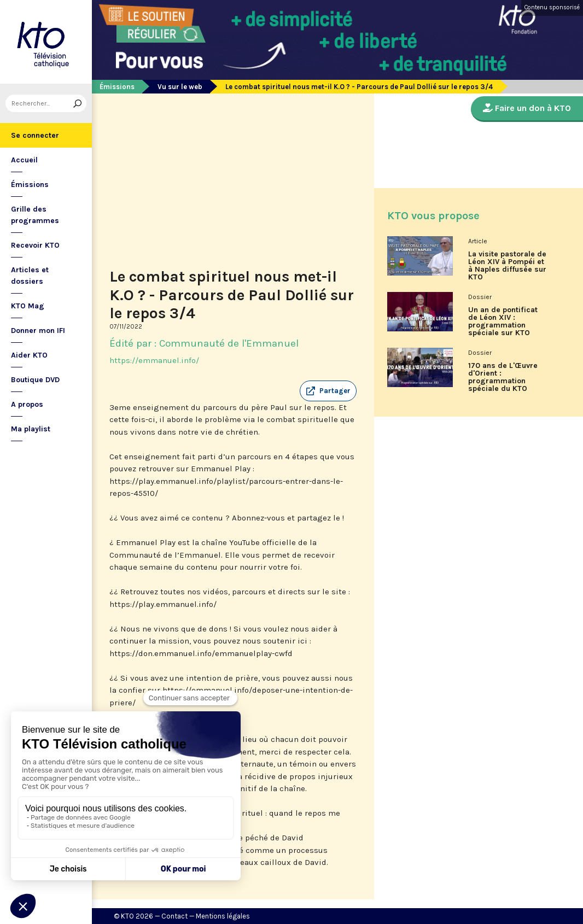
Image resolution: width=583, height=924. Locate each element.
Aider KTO (29, 355)
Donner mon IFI (38, 331)
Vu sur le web (180, 87)
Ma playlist (31, 429)
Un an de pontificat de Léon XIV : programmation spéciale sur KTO (503, 321)
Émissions (30, 185)
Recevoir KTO (35, 245)
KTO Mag (28, 306)
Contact (174, 916)
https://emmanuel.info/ (154, 360)
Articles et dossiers (30, 276)
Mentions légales (223, 916)
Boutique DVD (35, 380)
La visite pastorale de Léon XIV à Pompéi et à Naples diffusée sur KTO (507, 266)
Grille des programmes (35, 215)
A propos (27, 404)
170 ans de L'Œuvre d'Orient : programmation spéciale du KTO (503, 377)
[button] (328, 391)
